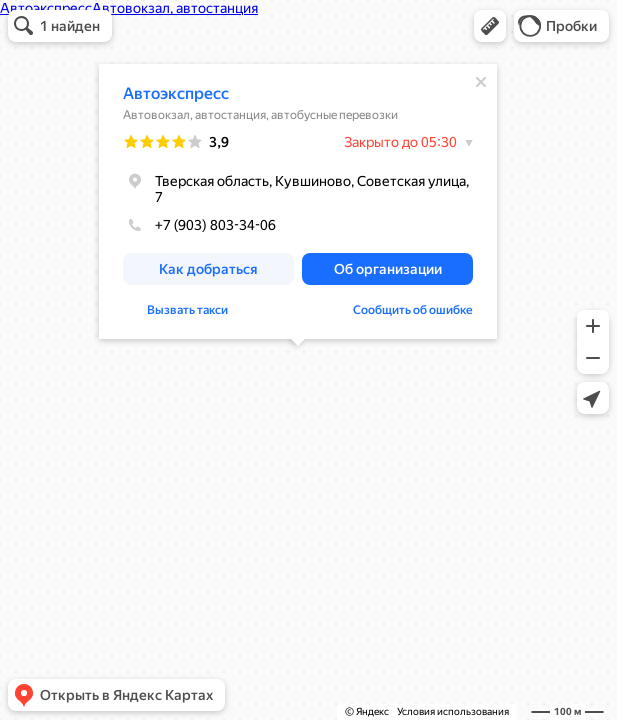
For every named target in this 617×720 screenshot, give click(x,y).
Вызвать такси (187, 310)
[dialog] (298, 201)
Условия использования (453, 711)
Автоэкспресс (176, 93)
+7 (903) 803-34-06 (199, 225)
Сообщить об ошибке (413, 310)
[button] (490, 26)
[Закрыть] (481, 82)
